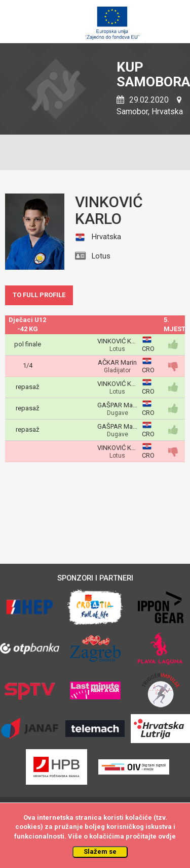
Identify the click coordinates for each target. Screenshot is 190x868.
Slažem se (100, 851)
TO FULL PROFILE (39, 295)
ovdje (167, 836)
